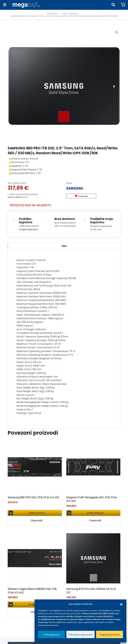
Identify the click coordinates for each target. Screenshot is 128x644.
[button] (121, 604)
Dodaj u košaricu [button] (37, 513)
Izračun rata (83, 196)
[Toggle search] (113, 5)
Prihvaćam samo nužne (80, 635)
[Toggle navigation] (5, 5)
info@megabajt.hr (29, 229)
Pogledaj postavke (110, 635)
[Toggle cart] (123, 5)
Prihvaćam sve (51, 635)
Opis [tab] (64, 246)
